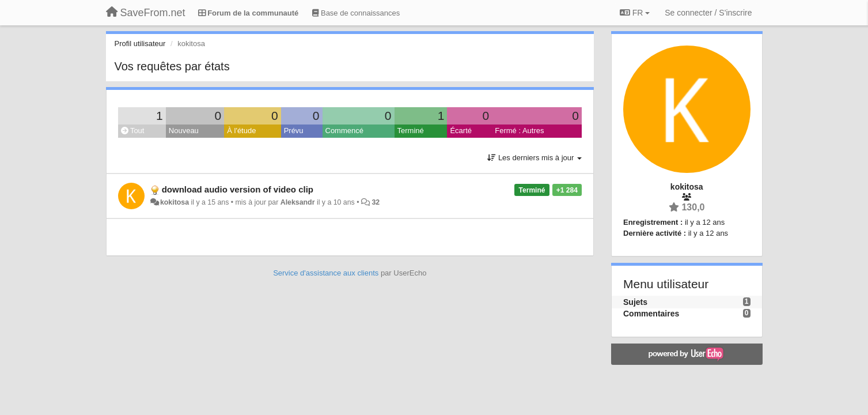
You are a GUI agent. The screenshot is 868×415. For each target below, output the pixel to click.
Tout (133, 131)
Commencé (344, 131)
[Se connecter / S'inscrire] (708, 13)
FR (635, 13)
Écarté (461, 131)
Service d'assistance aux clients (326, 273)
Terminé (411, 131)
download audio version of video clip (238, 189)
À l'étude (241, 131)
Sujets (635, 302)
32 (376, 202)
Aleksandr (298, 202)
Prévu (294, 131)
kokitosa (175, 202)
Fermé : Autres (519, 131)
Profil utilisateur (140, 44)
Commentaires (651, 314)
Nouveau (184, 131)
